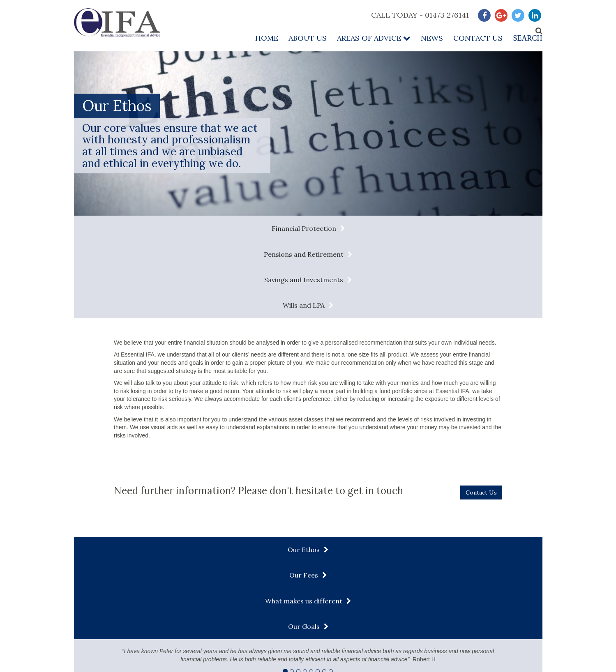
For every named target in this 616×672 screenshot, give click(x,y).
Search (527, 38)
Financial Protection (134, 228)
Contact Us (478, 38)
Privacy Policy (371, 628)
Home (267, 38)
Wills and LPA (492, 228)
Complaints (495, 628)
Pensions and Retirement (255, 228)
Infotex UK (531, 664)
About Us (308, 38)
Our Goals (485, 473)
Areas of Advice (374, 38)
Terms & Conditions (307, 628)
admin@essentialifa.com (124, 594)
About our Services (435, 628)
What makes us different (364, 473)
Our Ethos (132, 473)
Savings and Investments (379, 228)
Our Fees (246, 473)
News (432, 38)
